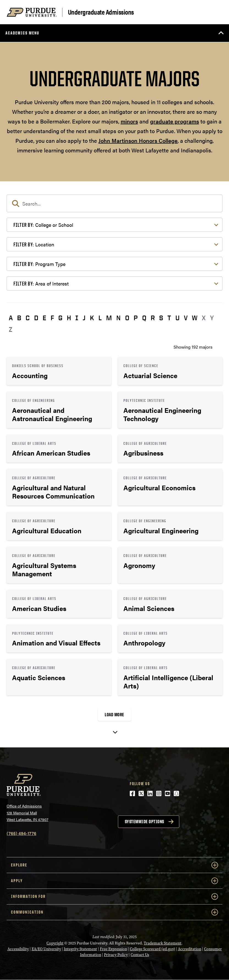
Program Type (39, 264)
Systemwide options (144, 822)
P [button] (136, 318)
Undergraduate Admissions (101, 12)
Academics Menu (22, 33)
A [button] (11, 318)
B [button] (19, 318)
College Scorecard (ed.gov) (152, 949)
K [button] (92, 318)
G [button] (60, 318)
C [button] (28, 318)
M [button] (109, 318)
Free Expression (113, 949)
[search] (114, 203)
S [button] (161, 318)
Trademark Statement (163, 943)
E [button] (44, 318)
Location (34, 244)
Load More (114, 715)
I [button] (77, 318)
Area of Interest (41, 283)
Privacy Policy (116, 955)
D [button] (36, 318)
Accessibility (18, 949)
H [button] (69, 318)
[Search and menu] (216, 12)
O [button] (127, 318)
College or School (43, 225)
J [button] (84, 318)
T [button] (169, 318)
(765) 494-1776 (21, 833)
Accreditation (190, 949)
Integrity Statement (80, 949)
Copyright (55, 943)
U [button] (177, 318)
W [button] (195, 318)
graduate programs (175, 121)
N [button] (118, 318)
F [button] (52, 318)
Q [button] (144, 318)
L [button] (100, 318)
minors (129, 121)
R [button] (153, 318)
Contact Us (140, 955)
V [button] (186, 318)
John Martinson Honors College (138, 140)
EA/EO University (46, 949)
